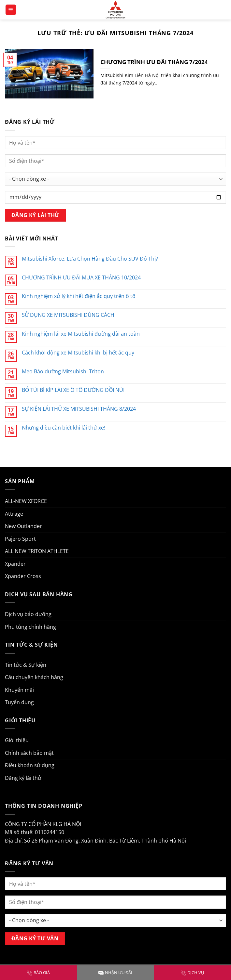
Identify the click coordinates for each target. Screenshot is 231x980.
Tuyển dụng (19, 702)
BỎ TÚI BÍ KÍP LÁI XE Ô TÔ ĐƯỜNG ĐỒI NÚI (73, 390)
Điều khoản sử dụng (30, 765)
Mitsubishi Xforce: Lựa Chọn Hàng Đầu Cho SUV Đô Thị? (90, 259)
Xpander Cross (23, 576)
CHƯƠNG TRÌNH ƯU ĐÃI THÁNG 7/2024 (154, 62)
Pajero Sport (20, 539)
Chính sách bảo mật (29, 753)
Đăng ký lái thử (23, 778)
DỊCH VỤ (192, 973)
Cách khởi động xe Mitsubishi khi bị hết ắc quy (78, 353)
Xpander (15, 564)
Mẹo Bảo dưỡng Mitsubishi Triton (63, 372)
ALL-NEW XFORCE (26, 501)
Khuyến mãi (19, 690)
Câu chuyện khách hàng (34, 677)
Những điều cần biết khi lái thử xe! (64, 428)
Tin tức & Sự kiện (26, 665)
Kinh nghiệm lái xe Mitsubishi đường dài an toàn (81, 334)
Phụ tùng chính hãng (30, 627)
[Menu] (11, 10)
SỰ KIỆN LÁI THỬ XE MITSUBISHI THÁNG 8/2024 (79, 409)
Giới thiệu (17, 740)
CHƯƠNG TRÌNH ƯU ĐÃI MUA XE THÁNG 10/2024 (81, 278)
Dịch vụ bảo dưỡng (28, 614)
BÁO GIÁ (38, 973)
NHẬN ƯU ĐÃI (115, 973)
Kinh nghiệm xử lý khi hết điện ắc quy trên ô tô (79, 296)
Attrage (14, 514)
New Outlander (23, 526)
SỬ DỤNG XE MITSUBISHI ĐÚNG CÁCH (68, 315)
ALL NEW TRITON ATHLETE (37, 551)
